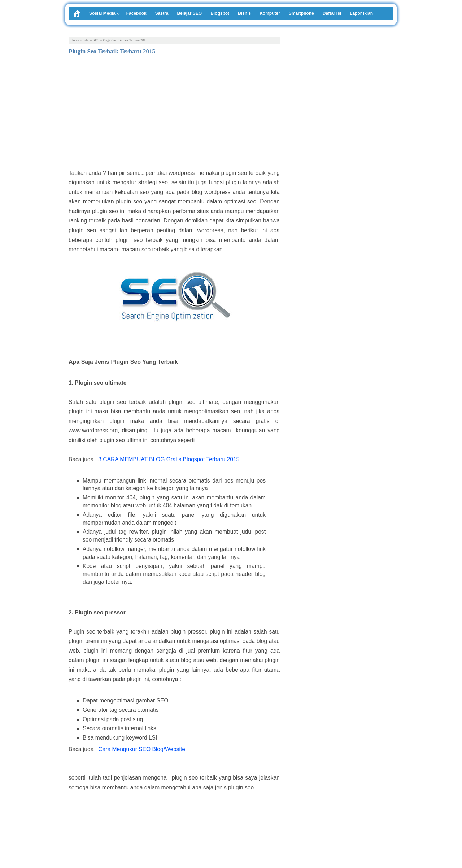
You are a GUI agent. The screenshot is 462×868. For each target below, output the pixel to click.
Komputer (270, 13)
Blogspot (220, 13)
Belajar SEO (189, 13)
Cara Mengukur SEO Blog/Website (142, 749)
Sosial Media (102, 13)
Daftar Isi (332, 13)
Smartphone (301, 13)
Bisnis (244, 13)
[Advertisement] (174, 114)
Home (75, 40)
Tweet (75, 842)
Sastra (162, 13)
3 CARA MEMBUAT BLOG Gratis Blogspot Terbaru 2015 (169, 459)
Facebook (136, 13)
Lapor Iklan (361, 13)
